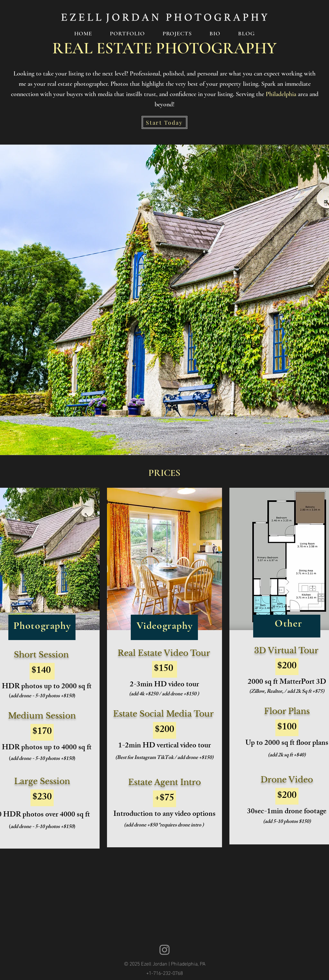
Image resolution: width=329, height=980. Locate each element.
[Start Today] (164, 122)
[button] (127, 33)
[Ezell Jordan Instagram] (164, 950)
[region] (164, 668)
